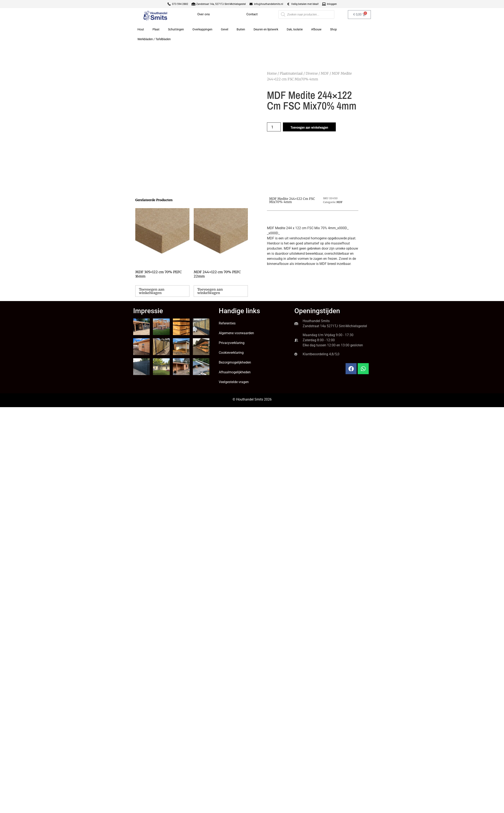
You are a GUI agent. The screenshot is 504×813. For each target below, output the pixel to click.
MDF (325, 73)
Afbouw (316, 29)
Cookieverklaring (231, 353)
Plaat (156, 29)
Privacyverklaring (232, 343)
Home (272, 73)
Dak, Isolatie (295, 29)
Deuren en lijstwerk (266, 29)
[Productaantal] (274, 127)
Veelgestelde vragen (234, 382)
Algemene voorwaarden (236, 333)
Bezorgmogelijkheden (235, 362)
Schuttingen (176, 29)
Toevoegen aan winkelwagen (309, 127)
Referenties (227, 323)
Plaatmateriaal (291, 73)
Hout (141, 29)
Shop (333, 29)
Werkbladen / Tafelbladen (154, 39)
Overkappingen (202, 29)
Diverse (312, 73)
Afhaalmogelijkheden (235, 372)
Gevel (224, 29)
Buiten (241, 29)
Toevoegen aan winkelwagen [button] (152, 291)
